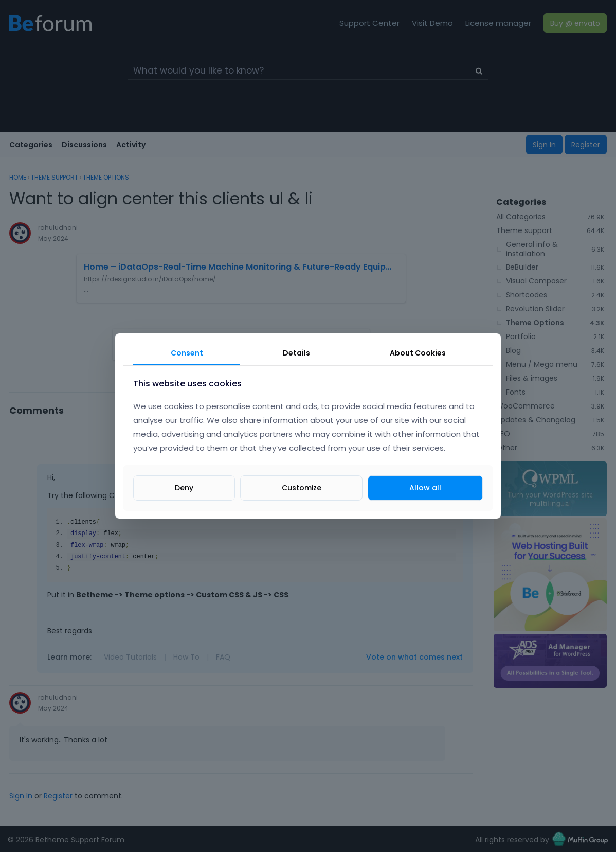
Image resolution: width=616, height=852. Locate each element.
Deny (184, 488)
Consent (187, 353)
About (418, 353)
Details (296, 353)
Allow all (425, 488)
